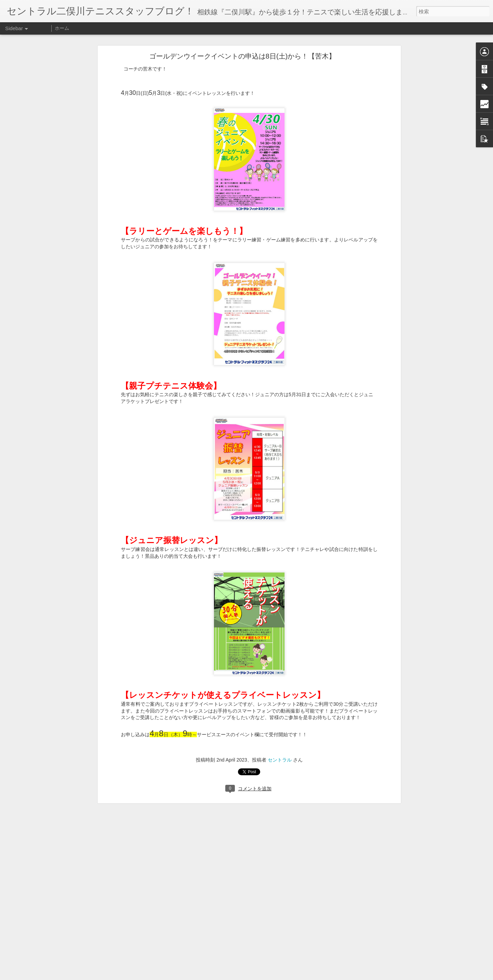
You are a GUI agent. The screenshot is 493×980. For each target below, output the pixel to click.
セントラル (280, 756)
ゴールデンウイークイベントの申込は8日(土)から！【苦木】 (242, 52)
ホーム (62, 28)
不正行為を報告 (288, 976)
